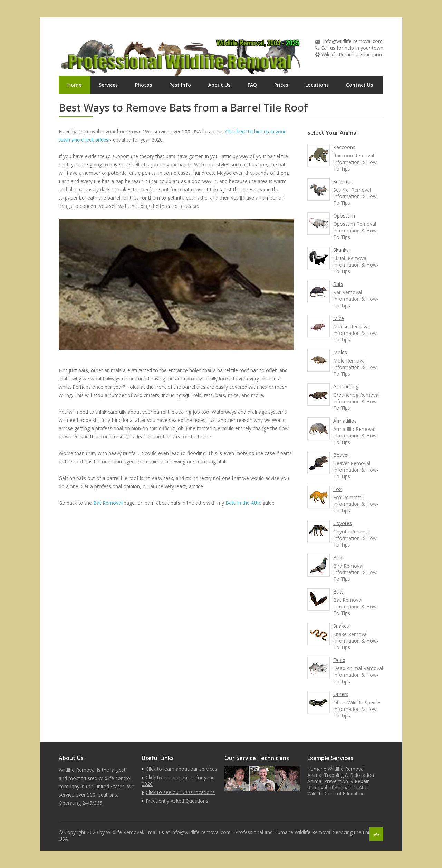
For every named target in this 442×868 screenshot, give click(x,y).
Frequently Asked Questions (177, 801)
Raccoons (344, 147)
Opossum (344, 216)
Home (74, 85)
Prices (281, 85)
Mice (339, 318)
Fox (337, 489)
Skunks (341, 250)
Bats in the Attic (243, 503)
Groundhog (346, 387)
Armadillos (345, 421)
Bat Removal (108, 503)
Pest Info (180, 85)
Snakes (341, 626)
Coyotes (343, 523)
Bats (338, 592)
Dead (339, 660)
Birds (339, 557)
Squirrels (343, 181)
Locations (317, 85)
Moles (340, 352)
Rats (338, 284)
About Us (219, 85)
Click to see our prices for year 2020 (178, 781)
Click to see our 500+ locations (180, 792)
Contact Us (359, 85)
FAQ (252, 85)
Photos (143, 85)
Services (108, 85)
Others (341, 694)
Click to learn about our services (181, 769)
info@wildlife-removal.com (353, 41)
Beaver (341, 455)
